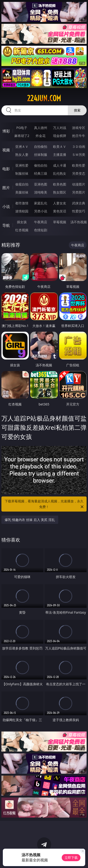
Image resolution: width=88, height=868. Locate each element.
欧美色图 (60, 184)
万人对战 (60, 128)
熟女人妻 (22, 155)
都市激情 (22, 203)
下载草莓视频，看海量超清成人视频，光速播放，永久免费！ (45, 504)
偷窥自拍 (22, 184)
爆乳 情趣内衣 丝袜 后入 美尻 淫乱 (30, 520)
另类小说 (41, 211)
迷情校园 (22, 211)
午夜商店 (41, 222)
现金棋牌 (60, 136)
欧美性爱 (79, 165)
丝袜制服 (41, 155)
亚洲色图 (41, 184)
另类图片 (79, 192)
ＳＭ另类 (79, 155)
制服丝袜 (22, 173)
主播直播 (60, 155)
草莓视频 (60, 222)
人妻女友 (60, 203)
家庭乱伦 (41, 203)
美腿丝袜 (22, 192)
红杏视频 (22, 230)
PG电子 (22, 128)
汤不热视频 (79, 222)
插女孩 (22, 222)
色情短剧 (41, 230)
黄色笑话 (60, 211)
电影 (6, 169)
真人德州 (41, 128)
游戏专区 (79, 128)
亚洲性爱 (22, 165)
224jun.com (44, 98)
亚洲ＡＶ (22, 147)
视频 (6, 150)
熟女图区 (60, 192)
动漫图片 (79, 184)
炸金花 (41, 136)
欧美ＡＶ (60, 147)
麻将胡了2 (22, 136)
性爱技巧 (79, 211)
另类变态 (79, 173)
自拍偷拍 (41, 147)
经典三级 (41, 173)
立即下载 (71, 858)
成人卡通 (60, 165)
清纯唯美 (41, 192)
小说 (6, 207)
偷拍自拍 (41, 165)
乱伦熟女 (60, 173)
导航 (6, 225)
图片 (6, 188)
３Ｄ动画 (79, 147)
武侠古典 (79, 203)
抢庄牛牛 (79, 136)
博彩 (6, 131)
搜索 (77, 110)
